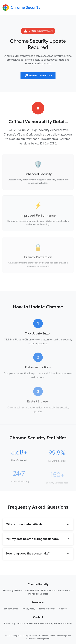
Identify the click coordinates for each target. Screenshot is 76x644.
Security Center (10, 609)
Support (63, 609)
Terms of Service (47, 609)
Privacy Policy (29, 609)
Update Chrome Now (38, 76)
